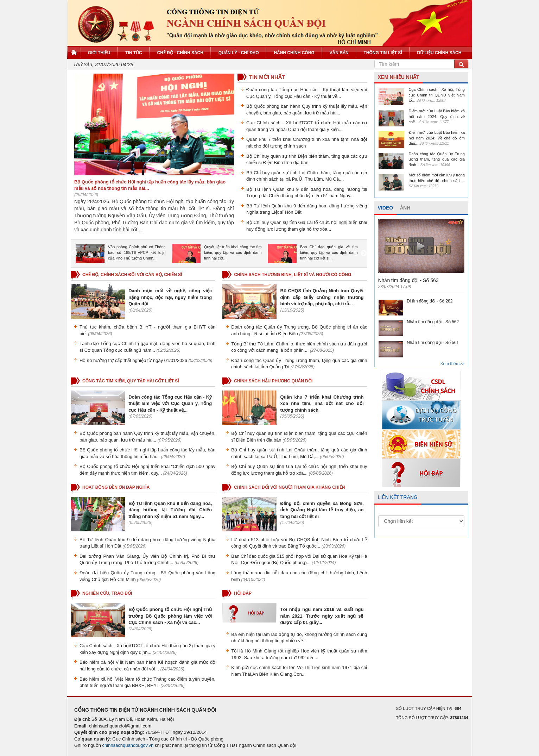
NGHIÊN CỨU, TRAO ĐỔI (107, 593)
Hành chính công (294, 53)
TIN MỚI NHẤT (267, 77)
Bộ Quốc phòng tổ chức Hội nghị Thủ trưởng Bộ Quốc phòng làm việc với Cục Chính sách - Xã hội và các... (170, 616)
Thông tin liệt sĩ (383, 53)
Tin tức (134, 53)
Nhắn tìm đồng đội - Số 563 (408, 280)
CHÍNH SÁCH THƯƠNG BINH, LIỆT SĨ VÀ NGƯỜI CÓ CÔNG (293, 275)
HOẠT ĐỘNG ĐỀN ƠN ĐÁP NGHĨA (116, 487)
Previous (74, 254)
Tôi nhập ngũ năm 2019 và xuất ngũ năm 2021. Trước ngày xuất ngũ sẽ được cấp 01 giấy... (322, 616)
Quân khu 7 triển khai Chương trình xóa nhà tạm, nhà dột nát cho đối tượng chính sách (322, 404)
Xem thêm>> (452, 364)
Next (364, 254)
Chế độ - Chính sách (180, 53)
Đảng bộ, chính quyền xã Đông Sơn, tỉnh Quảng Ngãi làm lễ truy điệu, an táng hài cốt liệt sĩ (322, 510)
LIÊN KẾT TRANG (398, 497)
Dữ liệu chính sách (439, 53)
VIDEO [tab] (386, 208)
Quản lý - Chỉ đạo (239, 53)
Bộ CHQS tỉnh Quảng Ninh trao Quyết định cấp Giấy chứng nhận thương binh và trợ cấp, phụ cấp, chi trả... (322, 297)
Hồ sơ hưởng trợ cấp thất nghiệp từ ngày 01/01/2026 (133, 360)
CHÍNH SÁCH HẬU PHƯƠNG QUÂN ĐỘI (273, 381)
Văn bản (339, 53)
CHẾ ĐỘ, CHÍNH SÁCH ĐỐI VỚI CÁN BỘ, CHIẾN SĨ (132, 275)
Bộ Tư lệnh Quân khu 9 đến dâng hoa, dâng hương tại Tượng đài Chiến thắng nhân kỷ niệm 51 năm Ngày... (170, 510)
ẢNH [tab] (405, 208)
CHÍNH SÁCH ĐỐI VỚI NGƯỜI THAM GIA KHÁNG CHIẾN (289, 487)
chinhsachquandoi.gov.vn (128, 745)
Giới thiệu (99, 53)
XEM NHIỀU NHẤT (399, 77)
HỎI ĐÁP (243, 593)
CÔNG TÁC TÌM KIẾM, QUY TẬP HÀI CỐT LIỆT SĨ (131, 381)
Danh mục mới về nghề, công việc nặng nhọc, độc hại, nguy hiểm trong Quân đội (170, 297)
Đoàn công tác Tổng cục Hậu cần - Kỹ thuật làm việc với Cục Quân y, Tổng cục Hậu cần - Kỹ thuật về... (170, 404)
